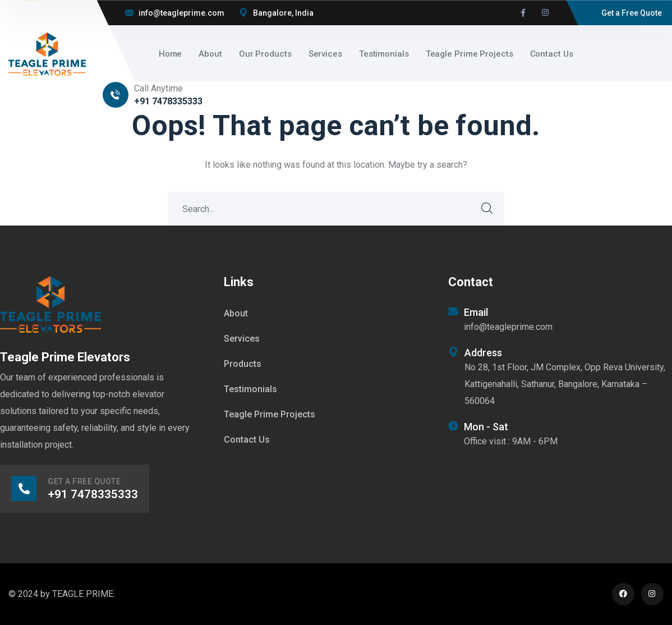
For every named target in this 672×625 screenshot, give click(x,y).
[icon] (523, 13)
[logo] (47, 53)
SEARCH (487, 209)
